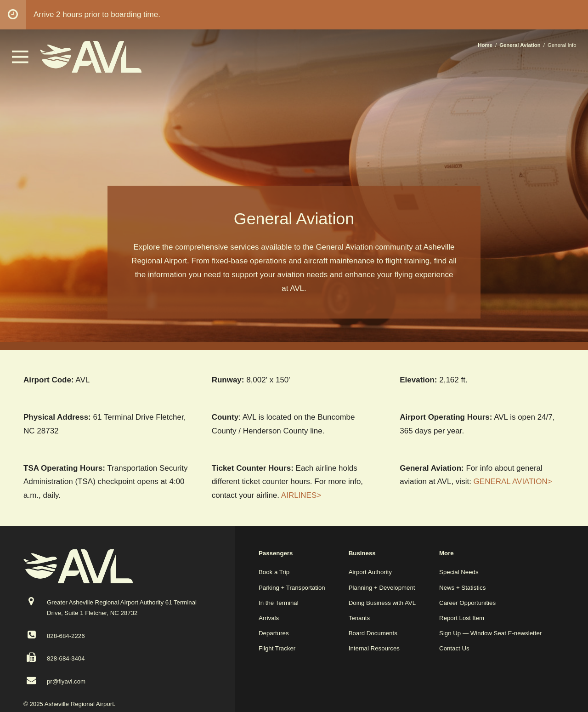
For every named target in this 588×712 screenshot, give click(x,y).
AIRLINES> (301, 495)
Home (485, 45)
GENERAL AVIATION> (513, 481)
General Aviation (520, 45)
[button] (20, 61)
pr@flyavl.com (66, 681)
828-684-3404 (66, 658)
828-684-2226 (66, 636)
